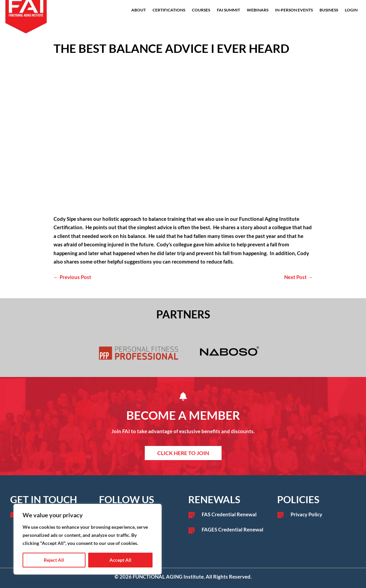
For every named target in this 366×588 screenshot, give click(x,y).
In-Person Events (294, 10)
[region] (88, 539)
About (139, 10)
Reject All (54, 560)
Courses (201, 10)
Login (351, 10)
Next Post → (298, 277)
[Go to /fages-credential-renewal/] (228, 530)
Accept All (120, 560)
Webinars (258, 10)
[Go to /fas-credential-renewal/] (228, 515)
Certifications (169, 10)
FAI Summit (228, 10)
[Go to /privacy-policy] (317, 515)
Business (329, 10)
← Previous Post (72, 277)
